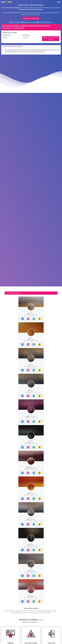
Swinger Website (16, 613)
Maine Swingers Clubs (29, 22)
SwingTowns (20, 46)
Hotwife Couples (9, 611)
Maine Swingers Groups (45, 22)
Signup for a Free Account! (31, 18)
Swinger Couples (52, 611)
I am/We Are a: (7, 35)
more (36, 315)
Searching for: (26, 35)
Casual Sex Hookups (28, 613)
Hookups (32, 611)
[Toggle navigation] (59, 2)
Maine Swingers (15, 22)
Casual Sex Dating (41, 611)
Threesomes (19, 611)
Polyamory (26, 611)
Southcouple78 (6, 46)
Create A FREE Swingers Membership (14, 13)
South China (47, 613)
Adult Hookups (38, 613)
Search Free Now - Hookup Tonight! (51, 39)
